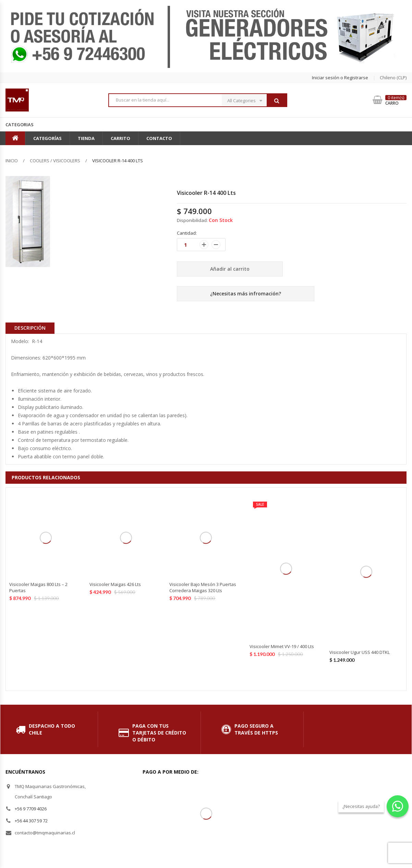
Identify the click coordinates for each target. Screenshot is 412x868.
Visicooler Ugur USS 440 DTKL (360, 652)
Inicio (12, 161)
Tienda (86, 138)
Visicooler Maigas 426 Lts (115, 584)
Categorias (20, 125)
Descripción (30, 328)
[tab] (30, 328)
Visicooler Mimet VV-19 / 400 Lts (282, 646)
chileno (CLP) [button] (393, 78)
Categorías (47, 138)
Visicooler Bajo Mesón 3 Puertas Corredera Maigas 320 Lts (203, 587)
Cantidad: (187, 233)
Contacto (159, 138)
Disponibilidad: (192, 220)
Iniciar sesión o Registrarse (340, 78)
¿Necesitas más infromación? (246, 294)
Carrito (120, 138)
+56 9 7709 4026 (31, 809)
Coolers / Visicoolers (55, 161)
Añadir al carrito (230, 269)
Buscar (277, 101)
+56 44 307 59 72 (31, 821)
